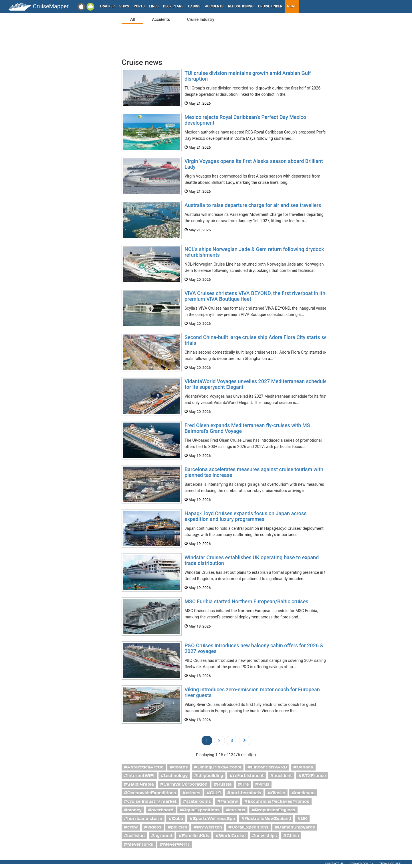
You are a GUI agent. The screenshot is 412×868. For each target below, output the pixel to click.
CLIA (215, 793)
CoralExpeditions (250, 827)
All (132, 19)
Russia (224, 784)
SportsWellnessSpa (214, 819)
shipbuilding (210, 776)
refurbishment (248, 776)
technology (176, 776)
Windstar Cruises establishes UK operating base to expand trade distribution (252, 560)
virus (264, 784)
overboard (162, 810)
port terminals (246, 793)
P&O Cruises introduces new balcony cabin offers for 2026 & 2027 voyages (254, 648)
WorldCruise (232, 836)
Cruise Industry (201, 19)
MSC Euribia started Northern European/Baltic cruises (246, 601)
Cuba (178, 819)
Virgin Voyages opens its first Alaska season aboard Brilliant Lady (254, 164)
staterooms (199, 801)
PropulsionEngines (275, 810)
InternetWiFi (141, 776)
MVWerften (209, 827)
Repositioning (241, 6)
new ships (266, 836)
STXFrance (314, 776)
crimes (193, 793)
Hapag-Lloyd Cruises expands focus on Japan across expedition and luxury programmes (246, 516)
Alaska (278, 793)
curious (237, 810)
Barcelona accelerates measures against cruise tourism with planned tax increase (254, 472)
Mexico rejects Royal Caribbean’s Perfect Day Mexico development (245, 120)
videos (154, 827)
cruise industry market (152, 801)
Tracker (107, 6)
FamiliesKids (196, 836)
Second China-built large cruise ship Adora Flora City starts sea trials (257, 340)
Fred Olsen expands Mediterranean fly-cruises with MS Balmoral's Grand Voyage (247, 428)
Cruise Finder (270, 6)
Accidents (214, 6)
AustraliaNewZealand (268, 819)
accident (283, 776)
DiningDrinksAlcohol (219, 767)
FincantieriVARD (269, 767)
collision (136, 836)
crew (133, 827)
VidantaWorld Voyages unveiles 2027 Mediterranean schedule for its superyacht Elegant (256, 384)
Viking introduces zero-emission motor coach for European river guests (252, 692)
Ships (124, 6)
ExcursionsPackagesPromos (278, 801)
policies (179, 827)
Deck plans (173, 6)
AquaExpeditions (201, 810)
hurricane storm (145, 819)
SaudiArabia (141, 784)
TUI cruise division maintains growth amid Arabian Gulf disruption (248, 76)
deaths (180, 767)
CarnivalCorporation (185, 784)
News (292, 6)
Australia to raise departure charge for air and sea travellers (253, 205)
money (134, 810)
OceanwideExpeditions (152, 793)
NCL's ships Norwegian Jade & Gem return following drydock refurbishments (254, 252)
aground (164, 836)
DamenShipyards (297, 827)
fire (245, 784)
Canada (305, 767)
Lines (154, 6)
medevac (305, 793)
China (293, 836)
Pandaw (229, 801)
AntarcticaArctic (145, 767)
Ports (139, 6)
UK (304, 819)
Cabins (194, 6)
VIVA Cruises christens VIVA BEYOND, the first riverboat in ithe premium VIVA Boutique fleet (256, 296)
